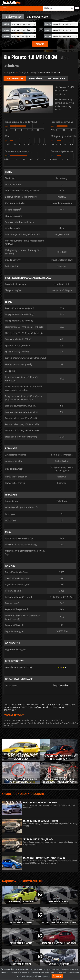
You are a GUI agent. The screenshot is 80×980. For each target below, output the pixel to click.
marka (6, 24)
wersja (6, 36)
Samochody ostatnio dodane (23, 794)
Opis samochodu (57, 79)
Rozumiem (57, 976)
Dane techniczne (15, 79)
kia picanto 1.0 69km (19, 705)
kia (33, 705)
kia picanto (41, 705)
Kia (52, 72)
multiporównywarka (38, 17)
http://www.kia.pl (62, 685)
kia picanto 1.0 (63, 705)
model (6, 30)
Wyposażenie (36, 79)
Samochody (45, 72)
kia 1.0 (51, 705)
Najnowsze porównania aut (23, 881)
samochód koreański (40, 707)
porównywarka (13, 17)
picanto (23, 707)
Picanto (57, 72)
